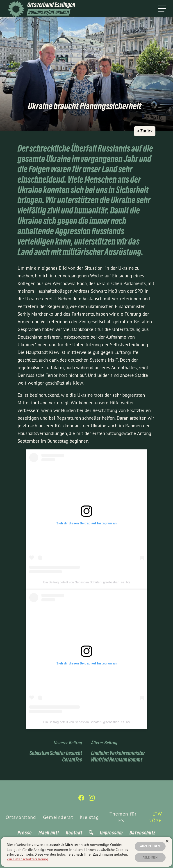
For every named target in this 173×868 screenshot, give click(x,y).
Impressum (111, 833)
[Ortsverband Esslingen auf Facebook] (81, 800)
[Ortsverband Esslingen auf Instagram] (92, 800)
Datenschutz (142, 833)
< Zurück (145, 131)
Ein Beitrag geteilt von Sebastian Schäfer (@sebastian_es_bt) (86, 582)
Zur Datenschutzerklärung (27, 859)
